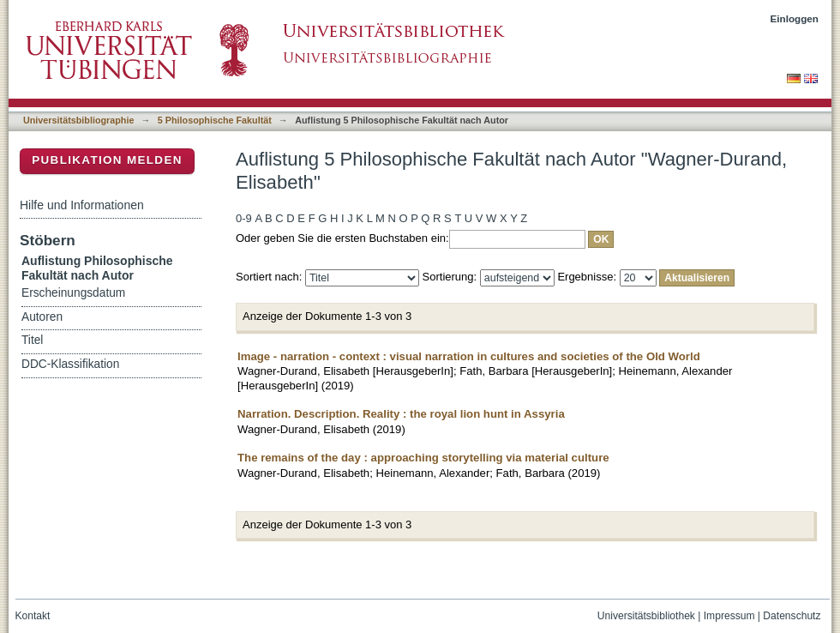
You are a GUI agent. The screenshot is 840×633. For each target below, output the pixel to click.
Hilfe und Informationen (82, 205)
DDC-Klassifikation (70, 364)
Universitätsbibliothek (646, 616)
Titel (32, 340)
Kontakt (33, 616)
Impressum (729, 616)
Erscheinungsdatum (73, 293)
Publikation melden (107, 160)
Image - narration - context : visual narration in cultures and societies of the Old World (469, 356)
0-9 (244, 218)
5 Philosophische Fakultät (215, 120)
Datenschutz (792, 616)
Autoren (42, 317)
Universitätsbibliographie (78, 120)
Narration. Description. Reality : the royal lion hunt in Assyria (401, 414)
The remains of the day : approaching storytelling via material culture (423, 458)
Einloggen (795, 18)
